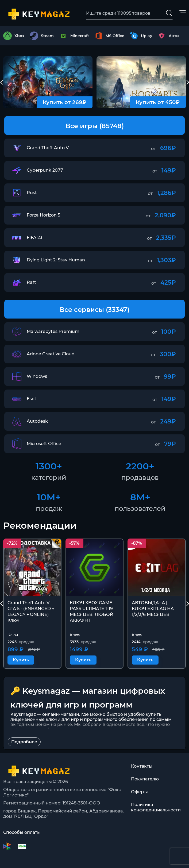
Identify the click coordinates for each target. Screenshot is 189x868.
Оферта (140, 792)
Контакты (142, 766)
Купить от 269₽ (65, 102)
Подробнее (24, 742)
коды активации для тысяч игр (114, 730)
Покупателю (145, 779)
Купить (21, 660)
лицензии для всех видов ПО (44, 735)
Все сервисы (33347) (94, 310)
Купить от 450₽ (158, 102)
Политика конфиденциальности (156, 807)
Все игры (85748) (95, 126)
